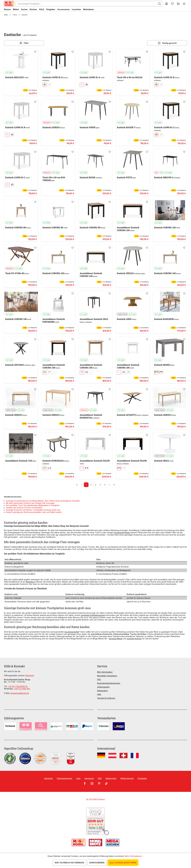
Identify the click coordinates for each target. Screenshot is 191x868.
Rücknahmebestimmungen (109, 683)
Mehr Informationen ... (134, 856)
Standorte (30, 675)
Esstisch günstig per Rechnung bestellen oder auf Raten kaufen (34, 512)
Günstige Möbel (116, 639)
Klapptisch (30, 582)
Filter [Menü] (24, 43)
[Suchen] (159, 4)
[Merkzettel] (172, 4)
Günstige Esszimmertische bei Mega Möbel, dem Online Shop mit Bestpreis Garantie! (43, 501)
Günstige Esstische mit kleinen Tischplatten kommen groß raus (33, 510)
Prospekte (142, 778)
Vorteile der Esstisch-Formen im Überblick (24, 508)
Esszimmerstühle (72, 632)
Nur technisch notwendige (69, 863)
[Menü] (184, 4)
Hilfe (99, 694)
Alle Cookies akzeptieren (123, 863)
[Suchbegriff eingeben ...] (89, 4)
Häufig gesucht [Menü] (167, 43)
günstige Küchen (134, 639)
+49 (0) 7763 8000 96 (18, 686)
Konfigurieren (97, 863)
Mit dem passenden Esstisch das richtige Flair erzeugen (30, 503)
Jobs (78, 778)
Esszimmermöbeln (122, 533)
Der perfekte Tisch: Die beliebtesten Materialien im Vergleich (33, 505)
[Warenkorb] (178, 4)
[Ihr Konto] (167, 4)
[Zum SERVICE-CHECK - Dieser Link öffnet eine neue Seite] (96, 821)
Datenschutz (111, 778)
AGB (100, 778)
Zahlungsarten (103, 687)
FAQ (99, 679)
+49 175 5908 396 (22, 689)
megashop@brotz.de (20, 693)
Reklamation (102, 691)
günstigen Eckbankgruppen (93, 615)
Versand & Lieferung (106, 698)
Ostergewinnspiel (64, 778)
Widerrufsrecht (127, 778)
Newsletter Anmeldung (107, 676)
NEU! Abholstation (105, 672)
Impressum (89, 778)
